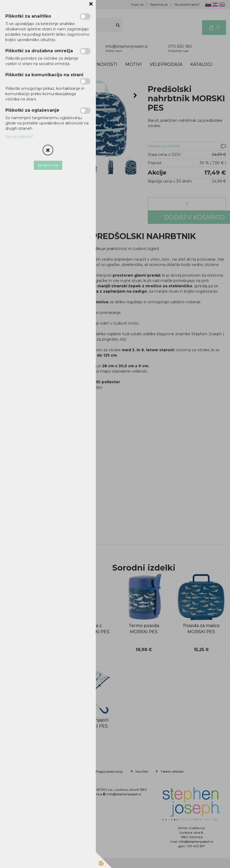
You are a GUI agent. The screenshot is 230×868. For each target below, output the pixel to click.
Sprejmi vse (48, 165)
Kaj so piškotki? (19, 137)
